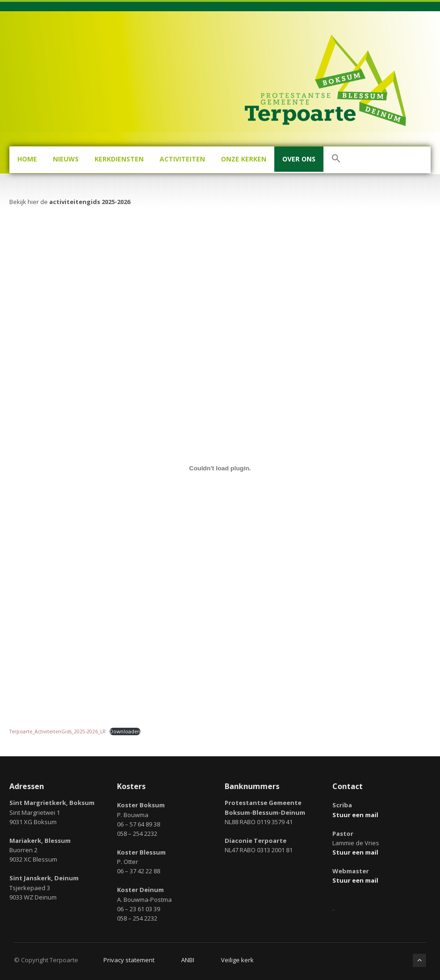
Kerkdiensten (119, 159)
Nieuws (66, 159)
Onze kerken (244, 159)
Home (27, 159)
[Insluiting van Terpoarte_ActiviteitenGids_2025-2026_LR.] (220, 468)
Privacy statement (129, 960)
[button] (336, 160)
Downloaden (125, 731)
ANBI (188, 960)
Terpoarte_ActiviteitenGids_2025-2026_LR (58, 731)
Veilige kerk (237, 960)
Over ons (299, 159)
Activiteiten (182, 159)
